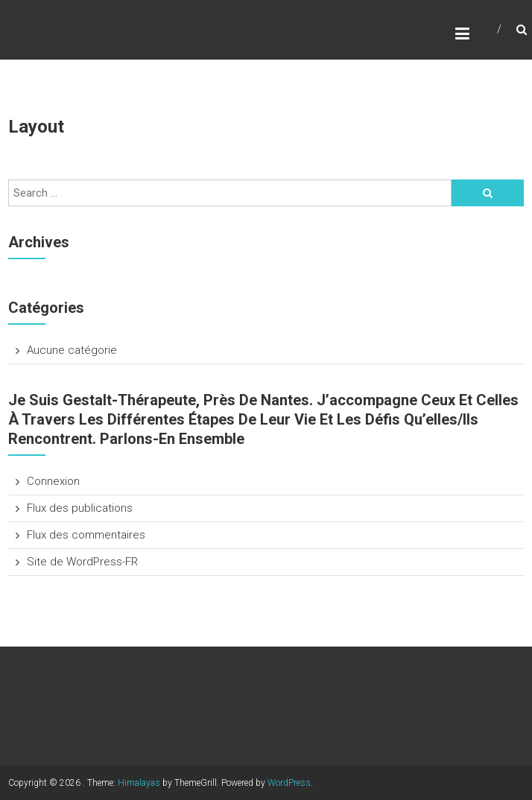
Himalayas (139, 783)
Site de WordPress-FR (82, 562)
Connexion (53, 481)
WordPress (289, 783)
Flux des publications (80, 508)
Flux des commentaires (86, 535)
